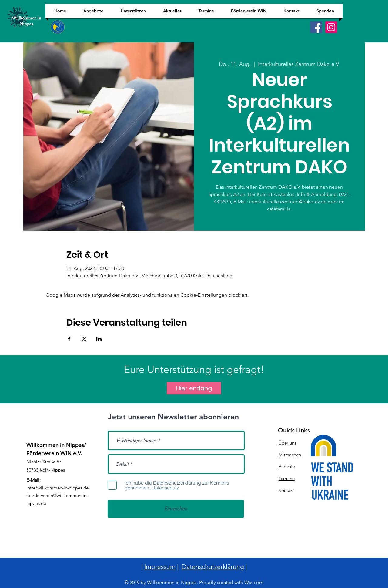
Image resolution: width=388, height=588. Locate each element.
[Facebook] (316, 27)
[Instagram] (331, 27)
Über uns (287, 443)
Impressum (160, 567)
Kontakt (286, 490)
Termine (287, 478)
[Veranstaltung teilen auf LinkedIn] (99, 339)
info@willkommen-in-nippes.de (57, 488)
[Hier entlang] (194, 388)
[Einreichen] (176, 509)
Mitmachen (290, 455)
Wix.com (254, 582)
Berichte (287, 467)
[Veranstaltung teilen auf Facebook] (69, 339)
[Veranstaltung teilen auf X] (84, 339)
